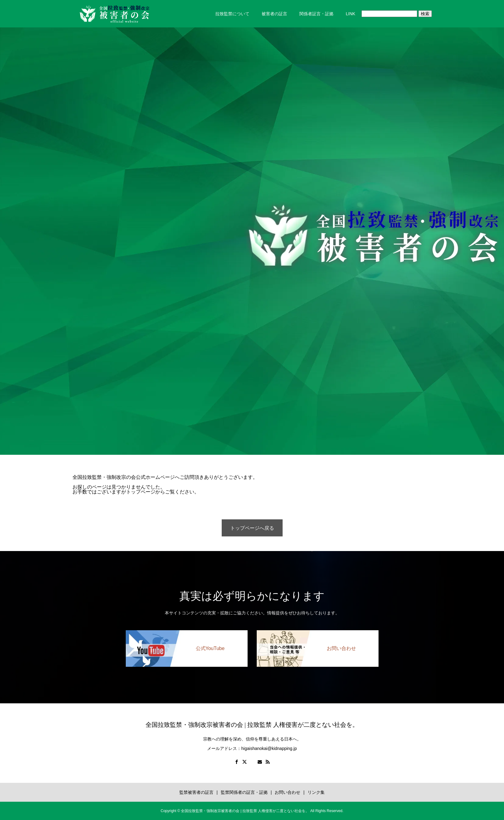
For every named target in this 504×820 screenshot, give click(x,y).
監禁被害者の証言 (196, 792)
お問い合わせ (287, 792)
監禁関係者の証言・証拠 (244, 792)
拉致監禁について (232, 14)
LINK (350, 14)
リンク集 (316, 792)
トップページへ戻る (252, 528)
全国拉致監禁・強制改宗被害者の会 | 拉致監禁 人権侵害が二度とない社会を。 (252, 725)
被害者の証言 (274, 14)
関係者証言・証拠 (316, 14)
